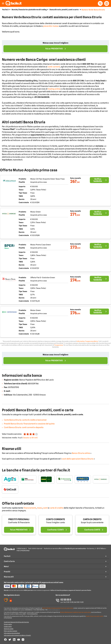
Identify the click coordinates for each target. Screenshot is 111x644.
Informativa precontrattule (12, 633)
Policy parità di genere (11, 631)
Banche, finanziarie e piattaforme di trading (29, 10)
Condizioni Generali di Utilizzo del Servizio (16, 622)
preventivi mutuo (51, 26)
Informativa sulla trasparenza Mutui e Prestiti (17, 635)
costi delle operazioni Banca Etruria (78, 459)
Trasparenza (59, 345)
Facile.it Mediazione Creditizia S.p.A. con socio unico (75, 612)
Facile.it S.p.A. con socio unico (94, 616)
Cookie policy (8, 626)
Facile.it (5, 10)
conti (45, 508)
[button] (3, 3)
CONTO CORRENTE (55, 519)
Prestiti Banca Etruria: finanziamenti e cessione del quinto (29, 424)
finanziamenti (30, 508)
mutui (40, 508)
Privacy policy (8, 624)
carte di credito (56, 508)
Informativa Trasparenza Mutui (87, 341)
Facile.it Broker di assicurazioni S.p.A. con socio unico (58, 608)
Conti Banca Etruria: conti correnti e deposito (24, 427)
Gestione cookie (9, 629)
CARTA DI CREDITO (92, 519)
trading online (54, 89)
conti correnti (54, 67)
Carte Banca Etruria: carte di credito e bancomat (25, 420)
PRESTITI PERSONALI (19, 519)
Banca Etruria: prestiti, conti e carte (64, 10)
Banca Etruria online (81, 453)
